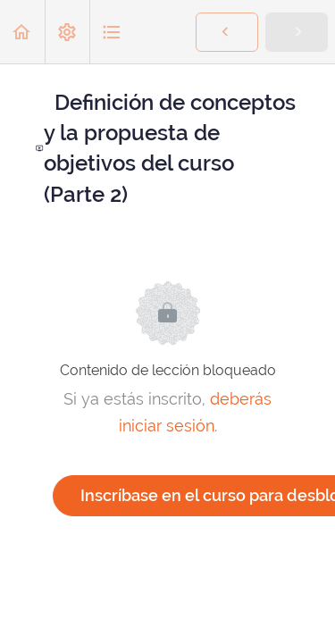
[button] (22, 32)
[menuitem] (67, 32)
